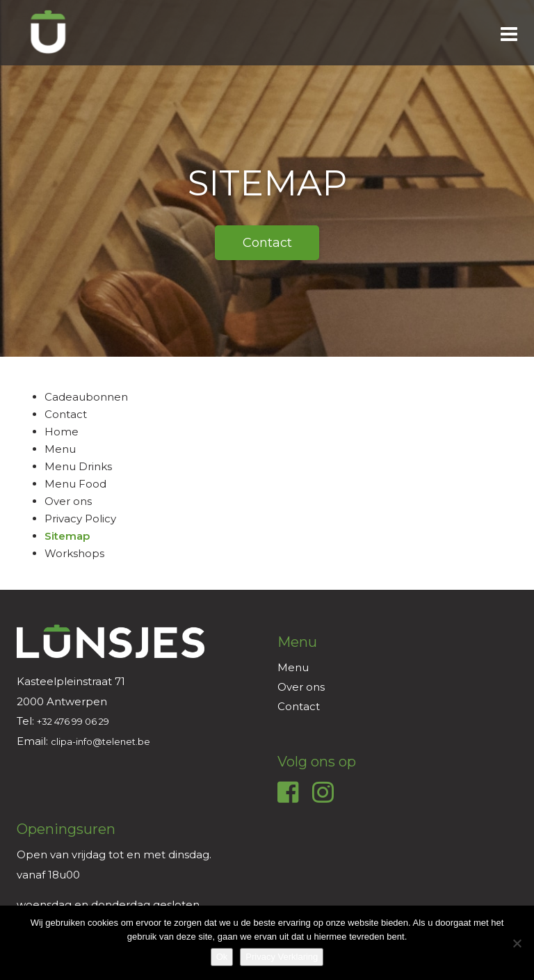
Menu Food (75, 484)
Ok (222, 957)
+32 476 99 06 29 (73, 721)
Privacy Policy (80, 519)
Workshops (74, 553)
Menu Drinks (78, 466)
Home (62, 432)
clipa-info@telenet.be (100, 741)
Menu (60, 449)
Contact (66, 414)
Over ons (68, 501)
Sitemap (67, 536)
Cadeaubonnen (86, 397)
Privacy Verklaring (282, 957)
